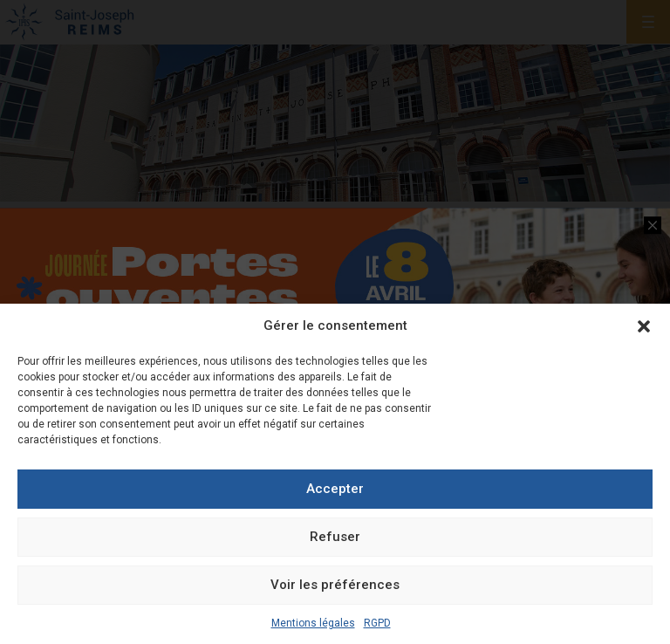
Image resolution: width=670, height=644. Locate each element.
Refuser (335, 537)
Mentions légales (313, 623)
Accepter (335, 489)
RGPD (377, 623)
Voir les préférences (335, 585)
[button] (644, 326)
